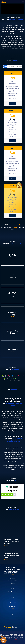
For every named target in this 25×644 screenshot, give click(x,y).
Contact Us (13, 590)
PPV (12, 630)
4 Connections (20, 66)
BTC (19, 225)
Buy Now (12, 103)
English (15, 627)
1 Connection (5, 66)
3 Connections (15, 66)
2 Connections (10, 66)
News (5, 553)
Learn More (12, 260)
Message (15, 228)
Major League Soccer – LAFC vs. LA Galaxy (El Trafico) (12, 558)
